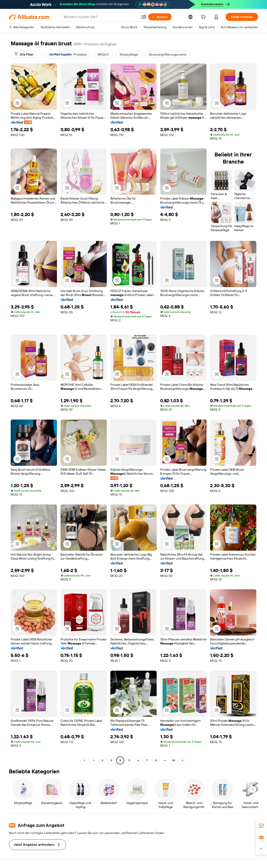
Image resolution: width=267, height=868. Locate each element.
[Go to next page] (182, 760)
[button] (144, 17)
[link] (261, 826)
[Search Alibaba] (101, 17)
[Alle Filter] (24, 54)
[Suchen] (160, 17)
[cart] (204, 18)
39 (174, 760)
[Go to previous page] (85, 760)
